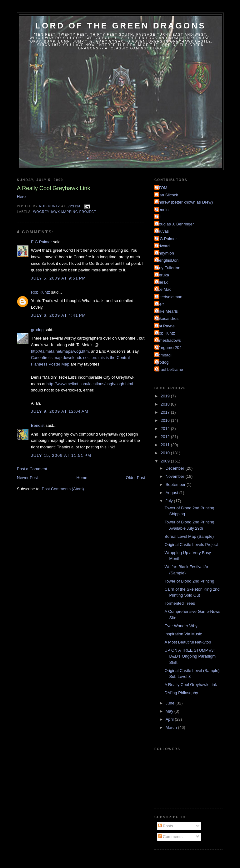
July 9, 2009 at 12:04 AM (60, 411)
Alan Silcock (167, 195)
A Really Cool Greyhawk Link (191, 685)
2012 (166, 437)
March (172, 727)
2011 (166, 445)
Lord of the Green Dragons (121, 26)
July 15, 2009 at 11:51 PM (61, 455)
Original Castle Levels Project (191, 545)
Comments (170, 837)
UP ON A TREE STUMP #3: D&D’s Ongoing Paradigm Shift (190, 656)
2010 (166, 453)
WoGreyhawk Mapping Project (65, 212)
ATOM (162, 188)
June (171, 703)
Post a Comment (32, 469)
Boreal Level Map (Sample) (189, 536)
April (170, 719)
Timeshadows (168, 340)
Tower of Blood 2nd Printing (189, 581)
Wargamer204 (169, 348)
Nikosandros (167, 318)
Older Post (135, 478)
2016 (166, 420)
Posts (166, 826)
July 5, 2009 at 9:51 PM (58, 278)
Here (21, 197)
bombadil (164, 355)
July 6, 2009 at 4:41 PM (58, 315)
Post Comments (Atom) (63, 489)
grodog (37, 330)
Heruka (162, 275)
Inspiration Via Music (183, 634)
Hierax (162, 282)
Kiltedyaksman (169, 297)
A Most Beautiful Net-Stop (188, 642)
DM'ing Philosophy (181, 693)
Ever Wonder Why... (182, 626)
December (176, 468)
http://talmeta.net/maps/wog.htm (60, 351)
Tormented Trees (180, 603)
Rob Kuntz (40, 292)
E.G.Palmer (41, 242)
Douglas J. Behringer (175, 224)
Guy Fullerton (168, 268)
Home (82, 478)
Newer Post (27, 478)
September (176, 484)
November (176, 476)
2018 (166, 404)
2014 (166, 429)
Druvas (162, 231)
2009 (166, 461)
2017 (166, 412)
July (170, 501)
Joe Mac (164, 289)
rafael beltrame (170, 369)
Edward (163, 246)
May (170, 711)
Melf (160, 304)
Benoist (38, 425)
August (172, 493)
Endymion (165, 253)
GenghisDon (167, 260)
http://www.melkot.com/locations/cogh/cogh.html (90, 384)
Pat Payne (165, 326)
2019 (166, 396)
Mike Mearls (167, 311)
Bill (159, 217)
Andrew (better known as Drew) (184, 202)
